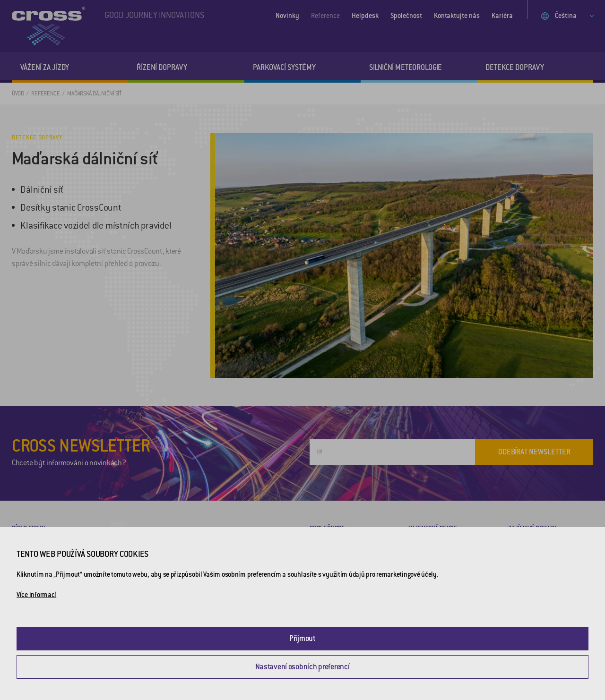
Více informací (36, 595)
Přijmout (302, 638)
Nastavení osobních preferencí (302, 667)
